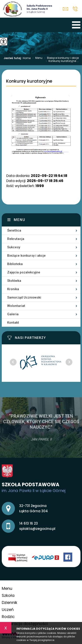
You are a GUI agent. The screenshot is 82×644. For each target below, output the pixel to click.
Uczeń (8, 610)
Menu (37, 58)
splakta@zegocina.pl (65, 9)
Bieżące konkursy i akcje (61, 58)
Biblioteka (15, 264)
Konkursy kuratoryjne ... (61, 61)
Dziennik (10, 602)
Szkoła (8, 595)
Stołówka (14, 281)
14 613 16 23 (75, 9)
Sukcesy (14, 247)
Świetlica (14, 230)
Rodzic (8, 617)
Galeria (13, 314)
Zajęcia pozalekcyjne (24, 272)
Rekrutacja (16, 239)
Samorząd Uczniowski (24, 297)
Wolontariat (16, 306)
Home (27, 58)
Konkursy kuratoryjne (29, 81)
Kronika (13, 289)
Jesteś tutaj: (13, 58)
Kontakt (13, 323)
